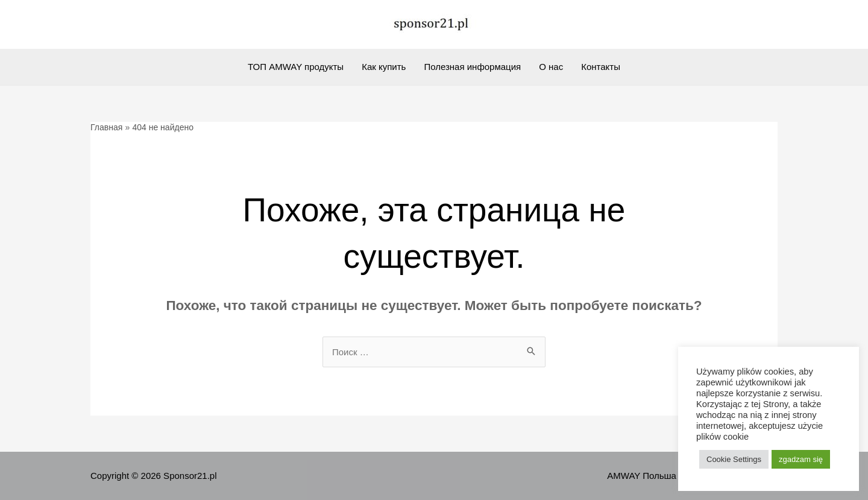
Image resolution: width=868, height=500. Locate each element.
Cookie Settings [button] (734, 459)
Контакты (601, 67)
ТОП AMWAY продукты (296, 67)
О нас (551, 67)
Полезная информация (472, 67)
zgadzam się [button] (801, 459)
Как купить (384, 67)
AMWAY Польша (642, 476)
